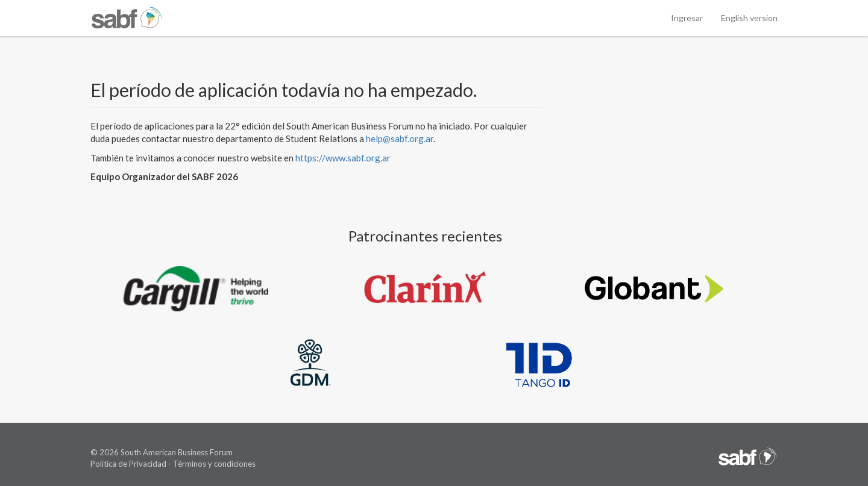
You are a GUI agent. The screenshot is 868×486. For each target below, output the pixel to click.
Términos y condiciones (214, 464)
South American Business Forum (177, 452)
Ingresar (687, 18)
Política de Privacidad (128, 464)
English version (749, 18)
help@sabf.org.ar (400, 139)
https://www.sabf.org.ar (343, 158)
